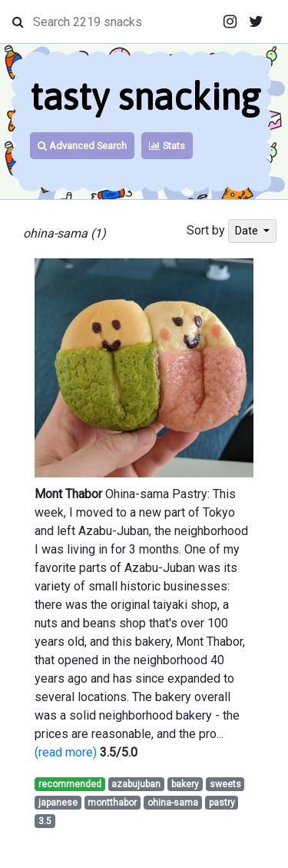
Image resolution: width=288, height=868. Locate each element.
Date (248, 231)
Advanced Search (82, 146)
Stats (167, 146)
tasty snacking (145, 96)
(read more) (66, 752)
